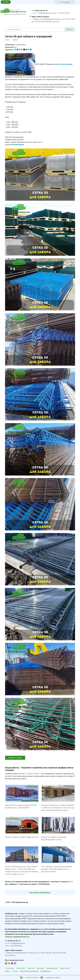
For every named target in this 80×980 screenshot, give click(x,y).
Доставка (40, 968)
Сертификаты (46, 971)
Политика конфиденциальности (17, 937)
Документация (52, 968)
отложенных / (50, 978)
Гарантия (31, 968)
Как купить (21, 968)
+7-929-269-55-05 (63, 13)
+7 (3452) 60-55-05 (32, 774)
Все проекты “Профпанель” (40, 892)
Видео (7, 971)
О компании (10, 968)
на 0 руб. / (29, 978)
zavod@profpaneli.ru (45, 13)
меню (6, 2)
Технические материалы (29, 971)
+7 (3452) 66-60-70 (40, 11)
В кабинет (65, 2)
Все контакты (54, 22)
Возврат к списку (15, 758)
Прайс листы (65, 968)
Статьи (15, 971)
